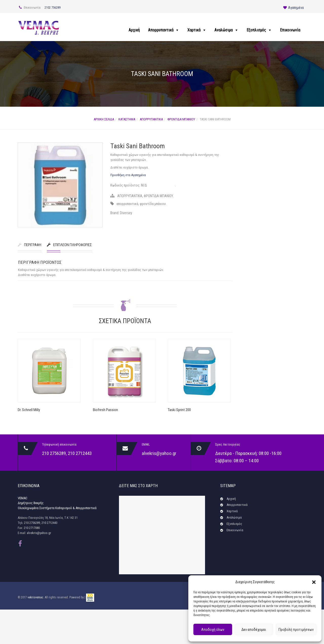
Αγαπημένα (293, 8)
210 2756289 (54, 453)
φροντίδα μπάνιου (153, 204)
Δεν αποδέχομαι (254, 630)
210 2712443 (80, 453)
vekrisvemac (35, 597)
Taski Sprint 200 (179, 410)
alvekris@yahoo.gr (159, 453)
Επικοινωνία (290, 30)
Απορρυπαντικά (161, 30)
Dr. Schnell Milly (29, 410)
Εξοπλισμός (256, 30)
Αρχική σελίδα (104, 119)
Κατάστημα (127, 119)
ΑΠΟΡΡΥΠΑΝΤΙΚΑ (151, 119)
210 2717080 (32, 528)
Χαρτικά (194, 30)
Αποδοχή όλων (213, 630)
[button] (314, 582)
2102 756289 (53, 7)
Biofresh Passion (105, 410)
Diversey (126, 213)
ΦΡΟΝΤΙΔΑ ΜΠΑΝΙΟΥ (181, 119)
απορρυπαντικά (127, 204)
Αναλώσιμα (224, 30)
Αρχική (134, 30)
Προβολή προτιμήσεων (296, 630)
